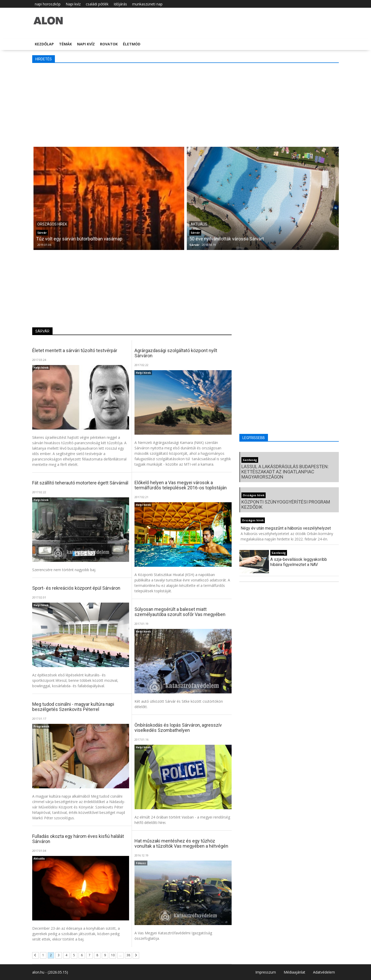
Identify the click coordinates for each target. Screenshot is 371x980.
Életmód (132, 44)
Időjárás (120, 4)
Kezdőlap (44, 44)
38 (128, 955)
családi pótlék (97, 4)
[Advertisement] (185, 104)
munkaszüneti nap (147, 4)
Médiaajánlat (294, 972)
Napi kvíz (73, 4)
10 (113, 955)
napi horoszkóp (48, 4)
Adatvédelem (324, 972)
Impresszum (266, 972)
